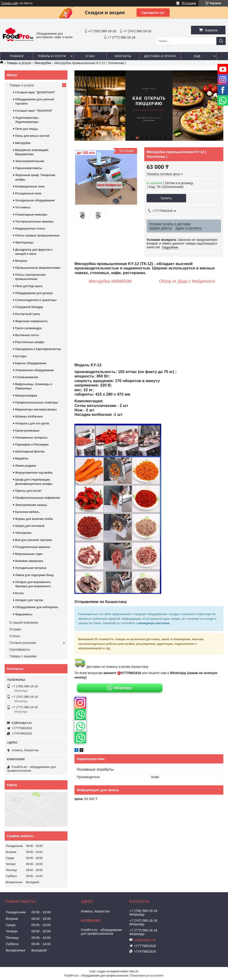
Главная (17, 56)
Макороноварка (26, 395)
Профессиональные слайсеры (37, 402)
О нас (90, 56)
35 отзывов (189, 3)
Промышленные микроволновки (38, 268)
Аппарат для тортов (29, 600)
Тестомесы (23, 207)
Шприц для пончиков (30, 526)
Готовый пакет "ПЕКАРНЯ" (34, 111)
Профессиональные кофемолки (38, 498)
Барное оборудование (31, 363)
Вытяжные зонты (27, 335)
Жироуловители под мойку (34, 473)
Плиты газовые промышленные (37, 235)
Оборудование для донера (34, 293)
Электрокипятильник (30, 161)
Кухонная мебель (27, 512)
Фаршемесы (24, 614)
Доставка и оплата (160, 56)
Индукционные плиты (30, 228)
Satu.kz (134, 971)
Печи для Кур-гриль (29, 286)
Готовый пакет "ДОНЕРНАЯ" (35, 92)
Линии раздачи (26, 466)
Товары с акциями (23, 656)
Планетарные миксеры (31, 215)
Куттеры (21, 356)
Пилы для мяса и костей (32, 136)
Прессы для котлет (28, 491)
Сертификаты (20, 649)
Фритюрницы (24, 242)
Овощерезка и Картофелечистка (38, 349)
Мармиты (22, 458)
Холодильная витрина (31, 568)
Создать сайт (10, 3)
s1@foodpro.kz (22, 723)
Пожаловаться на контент (147, 976)
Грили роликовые (27, 431)
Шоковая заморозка (29, 561)
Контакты (123, 56)
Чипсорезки (23, 533)
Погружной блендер (29, 307)
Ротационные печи (28, 193)
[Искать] (221, 41)
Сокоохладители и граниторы (36, 300)
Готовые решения (23, 643)
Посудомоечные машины (33, 547)
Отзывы (15, 629)
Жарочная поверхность (32, 321)
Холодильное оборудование (35, 200)
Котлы (19, 593)
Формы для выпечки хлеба (34, 519)
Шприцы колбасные (29, 416)
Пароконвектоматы (28, 168)
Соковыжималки (27, 377)
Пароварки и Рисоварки (32, 444)
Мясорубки (43, 63)
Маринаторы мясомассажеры (36, 409)
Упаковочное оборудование (34, 370)
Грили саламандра (28, 328)
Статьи (15, 636)
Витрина (21, 261)
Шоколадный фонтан (30, 451)
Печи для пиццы (27, 129)
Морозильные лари (29, 554)
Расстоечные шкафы (30, 342)
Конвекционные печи (30, 186)
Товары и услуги (52, 56)
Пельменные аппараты (31, 438)
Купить (166, 198)
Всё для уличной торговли (34, 540)
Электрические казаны (31, 505)
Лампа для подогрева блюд (34, 575)
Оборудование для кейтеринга (37, 607)
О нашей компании (24, 623)
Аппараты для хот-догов (32, 423)
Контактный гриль (28, 314)
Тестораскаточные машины (34, 221)
